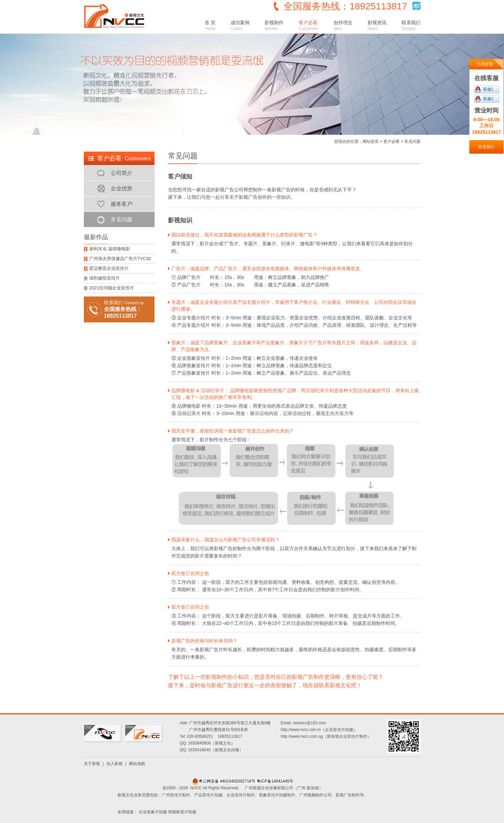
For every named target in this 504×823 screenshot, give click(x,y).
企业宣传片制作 (241, 795)
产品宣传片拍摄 (208, 795)
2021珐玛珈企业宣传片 (109, 288)
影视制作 (274, 25)
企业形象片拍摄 (153, 812)
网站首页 (371, 141)
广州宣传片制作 (176, 795)
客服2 (488, 99)
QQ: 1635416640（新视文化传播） (211, 750)
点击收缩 (485, 64)
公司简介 (122, 173)
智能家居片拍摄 (182, 812)
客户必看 (308, 25)
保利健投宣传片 (102, 278)
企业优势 (122, 188)
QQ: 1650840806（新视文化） (207, 743)
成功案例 (240, 25)
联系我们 (411, 25)
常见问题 (122, 219)
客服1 (488, 89)
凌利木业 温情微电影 (107, 249)
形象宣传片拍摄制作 (277, 795)
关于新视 (92, 764)
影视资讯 (377, 25)
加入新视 (114, 764)
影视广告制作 (348, 795)
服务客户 (122, 204)
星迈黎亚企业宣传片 (106, 268)
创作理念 (343, 25)
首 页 (210, 25)
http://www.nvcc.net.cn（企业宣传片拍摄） (319, 730)
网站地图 (137, 764)
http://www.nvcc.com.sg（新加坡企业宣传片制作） (326, 736)
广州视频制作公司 (315, 795)
